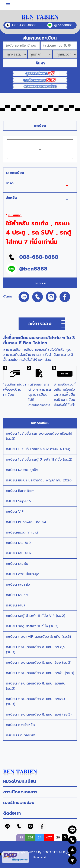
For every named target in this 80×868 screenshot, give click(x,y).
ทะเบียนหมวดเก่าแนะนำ (23, 532)
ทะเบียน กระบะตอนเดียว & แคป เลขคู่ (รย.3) (39, 714)
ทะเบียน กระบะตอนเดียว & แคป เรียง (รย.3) (39, 663)
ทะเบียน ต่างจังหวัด (20, 725)
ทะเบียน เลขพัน (17, 564)
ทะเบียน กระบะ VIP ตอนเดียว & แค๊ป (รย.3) (38, 637)
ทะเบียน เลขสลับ (18, 585)
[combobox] (40, 54)
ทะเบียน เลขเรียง (18, 553)
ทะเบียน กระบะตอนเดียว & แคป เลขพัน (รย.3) (40, 673)
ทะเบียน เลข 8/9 (18, 543)
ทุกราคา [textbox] (36, 54)
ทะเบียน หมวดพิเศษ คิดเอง (26, 522)
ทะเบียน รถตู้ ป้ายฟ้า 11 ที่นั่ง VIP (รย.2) (36, 616)
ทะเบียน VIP (15, 512)
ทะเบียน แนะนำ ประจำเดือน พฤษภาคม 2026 (39, 480)
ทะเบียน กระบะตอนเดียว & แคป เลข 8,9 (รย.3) (36, 650)
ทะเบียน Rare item (20, 491)
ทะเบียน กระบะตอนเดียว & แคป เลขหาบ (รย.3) (35, 702)
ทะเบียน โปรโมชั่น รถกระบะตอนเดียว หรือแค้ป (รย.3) (39, 436)
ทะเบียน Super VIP (20, 501)
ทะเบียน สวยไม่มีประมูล (23, 574)
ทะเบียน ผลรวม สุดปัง (22, 470)
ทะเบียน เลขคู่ (16, 605)
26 (58, 837)
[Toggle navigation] (8, 5)
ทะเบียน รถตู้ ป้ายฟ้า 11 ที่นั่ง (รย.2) (32, 626)
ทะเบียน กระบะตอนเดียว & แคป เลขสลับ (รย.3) (36, 686)
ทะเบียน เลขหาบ (18, 595)
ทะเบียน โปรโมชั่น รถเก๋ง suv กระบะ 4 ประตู (38, 449)
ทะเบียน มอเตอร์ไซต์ (21, 735)
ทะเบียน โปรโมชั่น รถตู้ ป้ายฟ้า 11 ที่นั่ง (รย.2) (39, 460)
